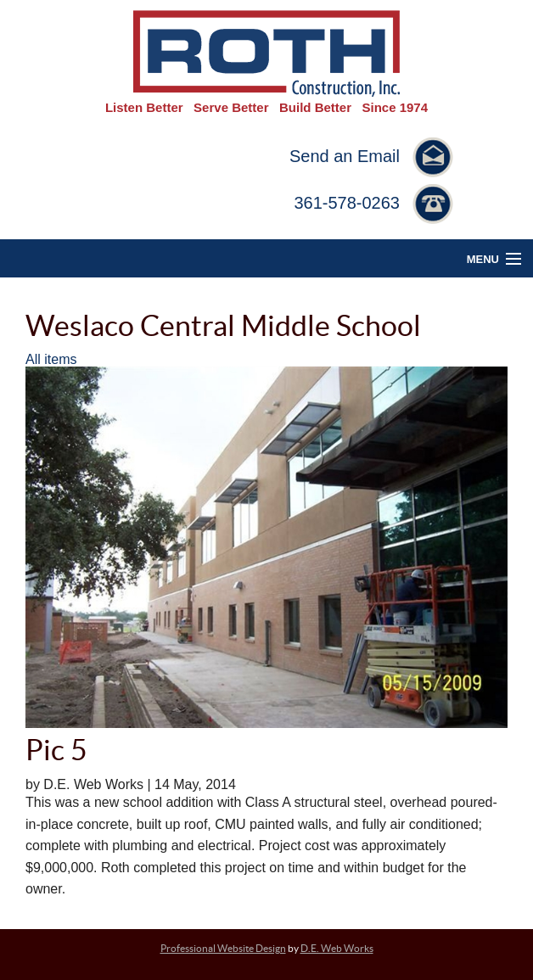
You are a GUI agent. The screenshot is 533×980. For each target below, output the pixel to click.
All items (51, 359)
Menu (483, 259)
